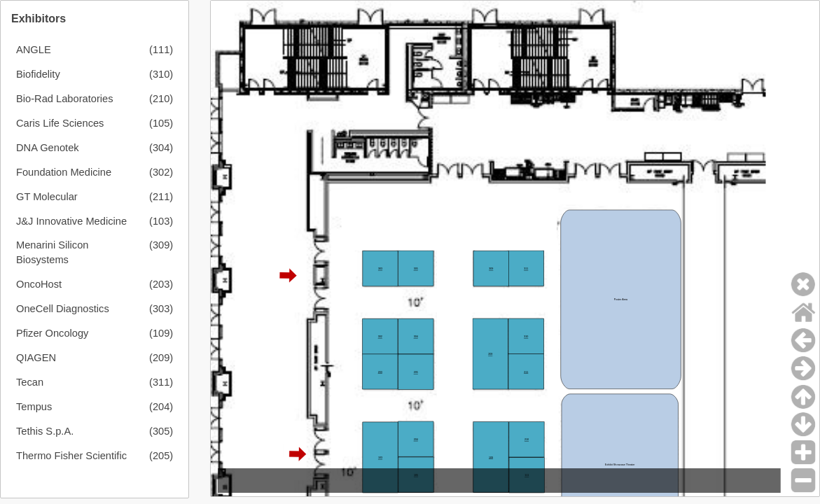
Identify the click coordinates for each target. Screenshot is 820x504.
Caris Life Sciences (60, 123)
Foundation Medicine (64, 172)
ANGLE (34, 50)
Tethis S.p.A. (45, 431)
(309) (161, 245)
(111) (161, 50)
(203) (161, 284)
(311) (161, 382)
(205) (161, 456)
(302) (161, 172)
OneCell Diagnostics (63, 309)
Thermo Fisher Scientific (71, 456)
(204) (161, 407)
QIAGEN (36, 358)
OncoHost (39, 284)
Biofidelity (38, 74)
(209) (161, 358)
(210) (161, 99)
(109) (161, 333)
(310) (161, 74)
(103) (161, 221)
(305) (161, 431)
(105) (161, 123)
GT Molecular (47, 197)
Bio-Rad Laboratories (65, 99)
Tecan (30, 382)
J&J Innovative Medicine (71, 221)
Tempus (34, 407)
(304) (161, 148)
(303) (161, 309)
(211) (161, 197)
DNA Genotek (48, 148)
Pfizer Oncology (52, 333)
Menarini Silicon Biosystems (52, 252)
